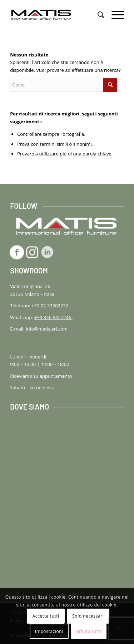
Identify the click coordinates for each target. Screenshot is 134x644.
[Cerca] (97, 15)
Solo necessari (88, 616)
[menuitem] (97, 15)
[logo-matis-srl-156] (56, 15)
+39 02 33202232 (50, 306)
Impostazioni (49, 631)
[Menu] (114, 15)
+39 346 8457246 (53, 317)
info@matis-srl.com (47, 329)
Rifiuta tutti (89, 631)
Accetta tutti (46, 616)
